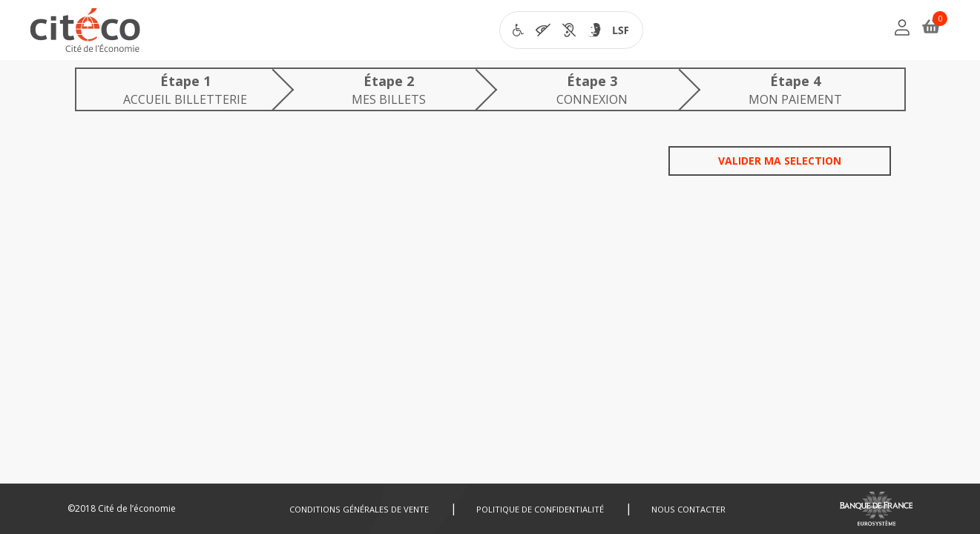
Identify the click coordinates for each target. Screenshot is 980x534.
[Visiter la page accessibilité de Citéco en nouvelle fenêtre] (571, 30)
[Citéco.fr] (85, 34)
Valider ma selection (780, 161)
